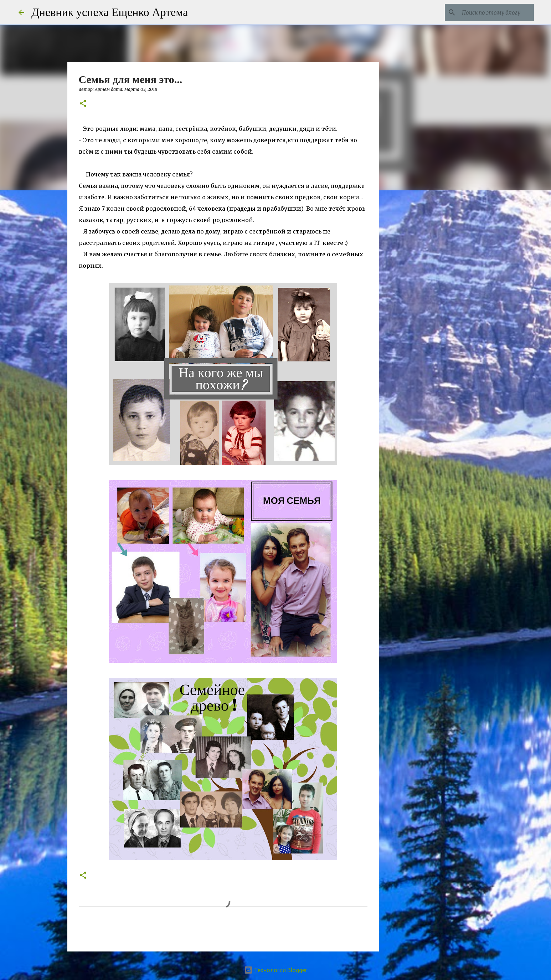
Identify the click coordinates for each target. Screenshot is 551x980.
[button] (83, 104)
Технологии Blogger (276, 970)
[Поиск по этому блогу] (496, 12)
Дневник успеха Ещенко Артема (110, 12)
